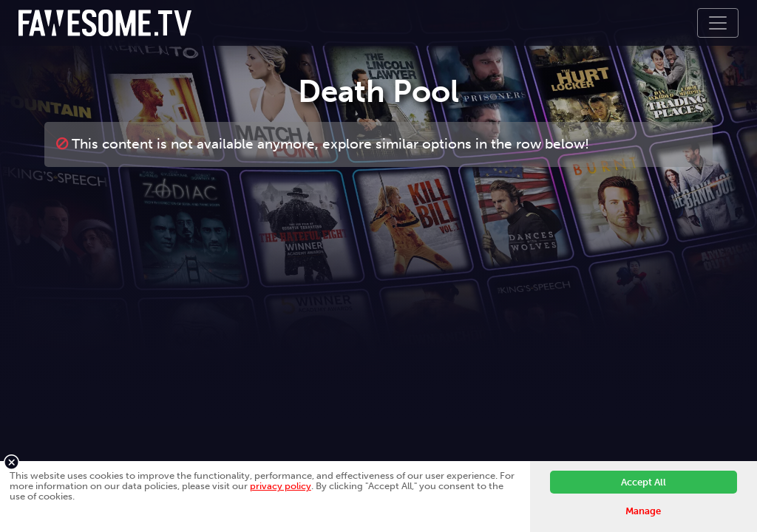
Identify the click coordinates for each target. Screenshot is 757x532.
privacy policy (281, 486)
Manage (643, 511)
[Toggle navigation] (718, 23)
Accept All (644, 482)
